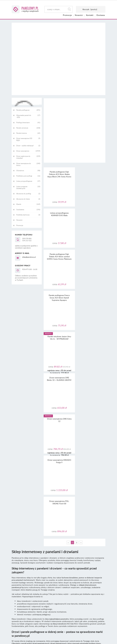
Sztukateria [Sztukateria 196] (20, 209)
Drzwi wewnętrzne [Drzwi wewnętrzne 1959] (23, 151)
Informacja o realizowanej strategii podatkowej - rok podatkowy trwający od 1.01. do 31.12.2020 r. (59, 579)
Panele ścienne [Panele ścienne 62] (22, 133)
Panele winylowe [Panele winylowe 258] (22, 128)
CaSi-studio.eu (101, 590)
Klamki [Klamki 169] (19, 204)
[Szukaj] (26, 103)
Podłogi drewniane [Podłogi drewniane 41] (23, 122)
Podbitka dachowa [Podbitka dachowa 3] (23, 215)
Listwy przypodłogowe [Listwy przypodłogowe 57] (24, 181)
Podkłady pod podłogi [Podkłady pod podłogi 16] (24, 176)
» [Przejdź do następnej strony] (81, 378)
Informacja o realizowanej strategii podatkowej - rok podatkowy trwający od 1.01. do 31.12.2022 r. (59, 574)
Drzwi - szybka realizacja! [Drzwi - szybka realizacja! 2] (25, 146)
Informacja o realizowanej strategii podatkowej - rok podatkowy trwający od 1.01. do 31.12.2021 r (58, 577)
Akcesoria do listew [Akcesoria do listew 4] (23, 199)
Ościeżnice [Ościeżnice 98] (20, 170)
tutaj (86, 564)
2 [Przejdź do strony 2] (77, 378)
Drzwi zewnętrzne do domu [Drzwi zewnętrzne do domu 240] (24, 164)
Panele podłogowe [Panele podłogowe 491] (23, 110)
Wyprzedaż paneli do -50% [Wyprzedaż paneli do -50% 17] (24, 116)
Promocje (20, 225)
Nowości (19, 220)
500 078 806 (27, 238)
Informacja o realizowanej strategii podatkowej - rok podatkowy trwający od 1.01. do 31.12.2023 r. (59, 572)
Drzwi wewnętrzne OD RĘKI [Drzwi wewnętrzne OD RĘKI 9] (24, 139)
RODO (63, 567)
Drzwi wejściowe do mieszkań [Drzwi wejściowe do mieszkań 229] (23, 157)
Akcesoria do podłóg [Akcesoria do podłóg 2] (24, 194)
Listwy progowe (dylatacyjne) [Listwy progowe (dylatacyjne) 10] (22, 187)
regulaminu (65, 562)
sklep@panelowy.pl (29, 257)
